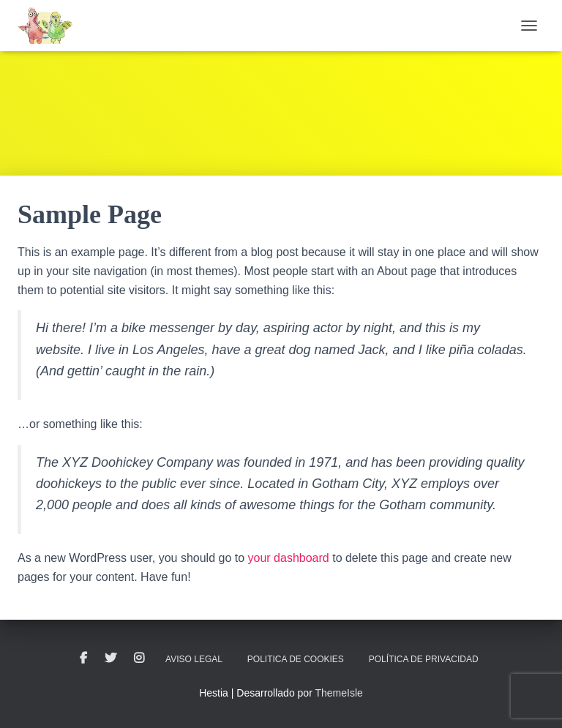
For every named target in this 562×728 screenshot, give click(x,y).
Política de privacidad (424, 659)
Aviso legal (194, 659)
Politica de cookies (296, 659)
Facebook (83, 658)
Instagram (139, 658)
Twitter (110, 658)
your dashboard (289, 558)
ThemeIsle (338, 693)
